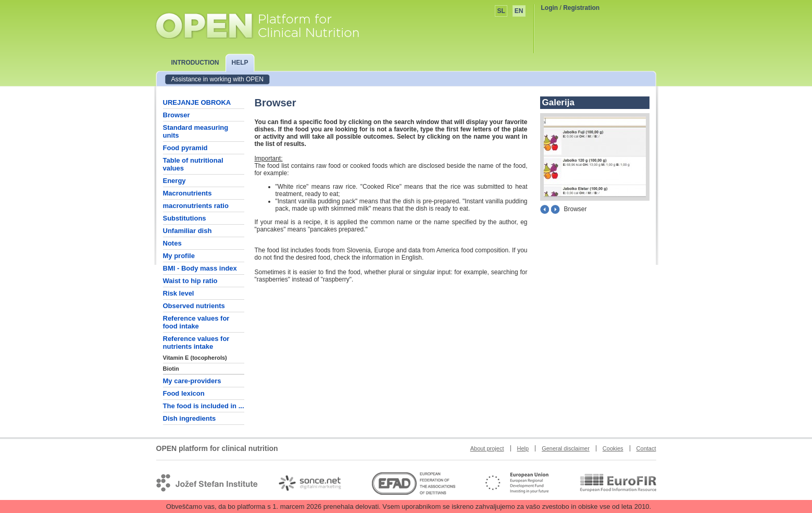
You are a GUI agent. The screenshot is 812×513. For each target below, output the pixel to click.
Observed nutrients (194, 306)
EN (519, 11)
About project (487, 448)
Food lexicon (184, 393)
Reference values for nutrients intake (196, 343)
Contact (646, 448)
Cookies (613, 448)
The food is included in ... (204, 406)
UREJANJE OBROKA (197, 102)
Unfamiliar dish (188, 231)
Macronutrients (188, 193)
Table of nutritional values (193, 164)
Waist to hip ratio (190, 281)
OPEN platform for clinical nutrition (267, 25)
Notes (172, 243)
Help (523, 448)
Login (550, 8)
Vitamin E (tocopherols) (195, 358)
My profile (179, 256)
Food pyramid (185, 148)
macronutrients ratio (196, 206)
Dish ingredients (190, 418)
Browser (177, 115)
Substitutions (185, 218)
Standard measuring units (196, 131)
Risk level (179, 293)
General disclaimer (566, 448)
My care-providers (192, 381)
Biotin (171, 369)
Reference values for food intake (196, 322)
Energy (174, 181)
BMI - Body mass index (200, 268)
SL (501, 11)
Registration (581, 8)
